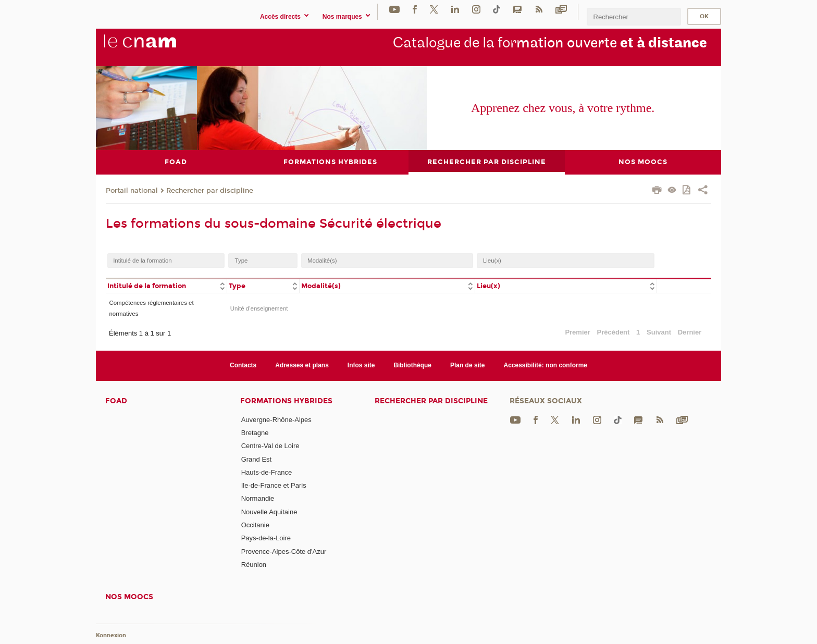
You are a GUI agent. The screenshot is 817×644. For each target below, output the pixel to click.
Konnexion (111, 635)
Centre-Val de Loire (270, 446)
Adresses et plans (302, 365)
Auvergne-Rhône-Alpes (276, 419)
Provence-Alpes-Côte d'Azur (284, 551)
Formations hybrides (286, 400)
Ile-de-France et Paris (274, 485)
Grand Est (257, 459)
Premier (577, 332)
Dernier (690, 332)
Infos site (361, 365)
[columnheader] (166, 285)
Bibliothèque (412, 365)
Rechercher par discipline (210, 190)
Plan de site (468, 365)
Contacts (243, 365)
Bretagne (255, 432)
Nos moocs (129, 597)
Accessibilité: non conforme (546, 365)
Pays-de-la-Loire (266, 538)
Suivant (659, 332)
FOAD (116, 400)
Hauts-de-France (267, 472)
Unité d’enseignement (259, 308)
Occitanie (255, 525)
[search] (634, 16)
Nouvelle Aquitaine (269, 511)
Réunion (254, 565)
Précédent (614, 332)
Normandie (258, 498)
